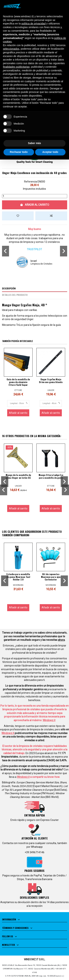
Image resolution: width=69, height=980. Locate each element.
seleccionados (11, 49)
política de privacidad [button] (33, 24)
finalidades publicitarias (16, 67)
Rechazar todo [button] (19, 152)
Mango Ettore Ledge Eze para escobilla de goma (51, 476)
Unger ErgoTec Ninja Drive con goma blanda (51, 381)
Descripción (9, 288)
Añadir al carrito (35, 205)
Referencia (31, 182)
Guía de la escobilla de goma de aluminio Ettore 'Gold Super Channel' (18, 383)
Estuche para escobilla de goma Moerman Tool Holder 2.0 (18, 577)
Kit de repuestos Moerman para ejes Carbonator (51, 577)
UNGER (51, 390)
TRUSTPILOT (34, 249)
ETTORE (18, 390)
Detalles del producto (15, 295)
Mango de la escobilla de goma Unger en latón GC (18, 476)
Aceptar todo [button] (50, 152)
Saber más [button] (34, 143)
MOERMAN (18, 585)
